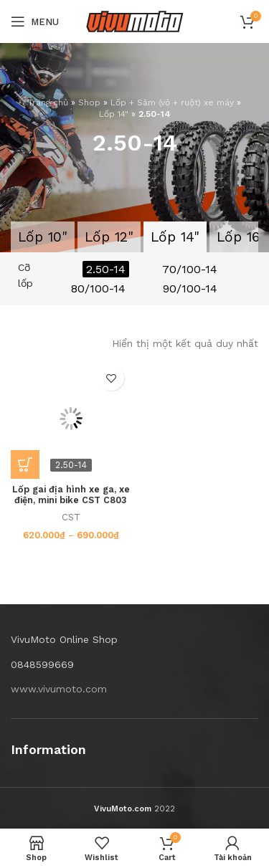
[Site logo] (135, 21)
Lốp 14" (114, 114)
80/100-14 (98, 288)
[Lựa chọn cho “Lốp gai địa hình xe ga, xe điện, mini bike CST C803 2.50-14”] (25, 464)
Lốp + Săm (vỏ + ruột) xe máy (172, 102)
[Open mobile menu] (35, 22)
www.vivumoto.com (59, 689)
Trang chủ (48, 102)
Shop (89, 102)
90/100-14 (190, 288)
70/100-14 (190, 269)
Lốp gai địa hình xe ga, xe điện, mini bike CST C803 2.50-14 (71, 500)
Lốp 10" (43, 237)
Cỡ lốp (25, 275)
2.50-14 (106, 269)
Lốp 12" (109, 237)
